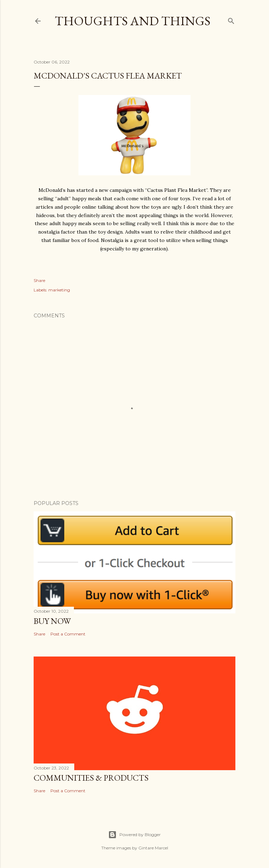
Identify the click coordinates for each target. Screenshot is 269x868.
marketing (59, 290)
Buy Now (52, 621)
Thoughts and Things (133, 21)
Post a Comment (68, 634)
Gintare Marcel (153, 848)
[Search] (231, 19)
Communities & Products (91, 778)
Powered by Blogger (134, 835)
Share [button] (39, 280)
